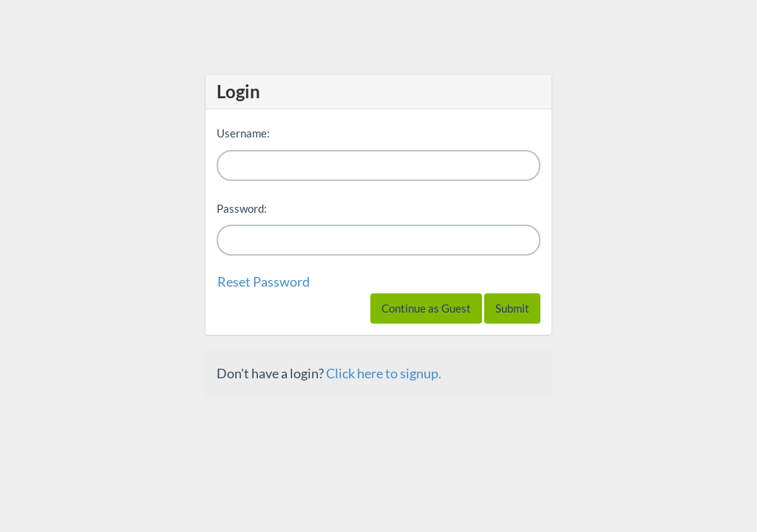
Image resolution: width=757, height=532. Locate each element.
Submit (512, 308)
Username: (243, 133)
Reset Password (264, 282)
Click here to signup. (384, 373)
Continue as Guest (426, 308)
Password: (242, 208)
